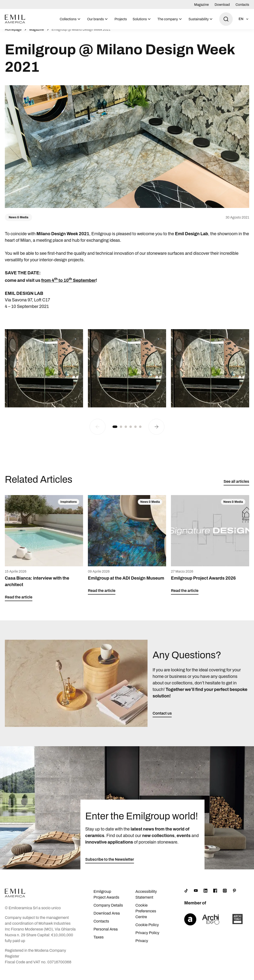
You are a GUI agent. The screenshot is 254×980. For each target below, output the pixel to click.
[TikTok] (186, 896)
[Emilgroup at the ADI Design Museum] (127, 550)
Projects (121, 19)
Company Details (108, 911)
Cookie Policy (147, 930)
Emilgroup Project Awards (106, 900)
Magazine (201, 5)
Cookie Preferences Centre (146, 916)
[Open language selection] (244, 19)
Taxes (99, 942)
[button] (115, 432)
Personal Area (106, 934)
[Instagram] (225, 896)
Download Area (107, 919)
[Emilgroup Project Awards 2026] (210, 550)
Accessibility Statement (146, 900)
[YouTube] (196, 896)
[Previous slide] (98, 432)
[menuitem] (71, 19)
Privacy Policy (147, 938)
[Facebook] (215, 896)
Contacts (242, 5)
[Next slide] (156, 432)
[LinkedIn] (205, 896)
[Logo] (15, 19)
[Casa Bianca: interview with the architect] (44, 553)
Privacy (142, 946)
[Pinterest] (234, 896)
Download (222, 5)
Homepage (13, 35)
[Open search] (226, 19)
